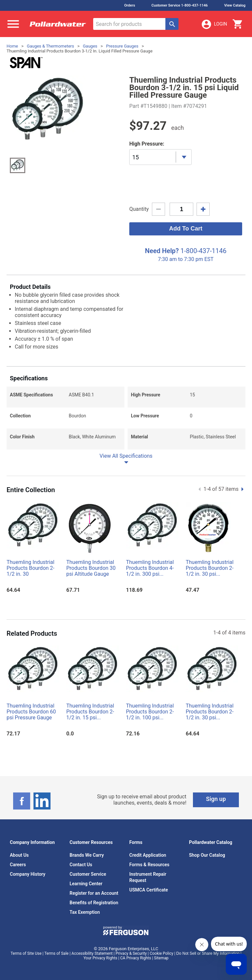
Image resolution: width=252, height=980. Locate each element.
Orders (129, 5)
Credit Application (148, 855)
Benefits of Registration (94, 903)
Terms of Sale (56, 953)
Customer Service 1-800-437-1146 (180, 5)
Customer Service (88, 874)
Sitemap (161, 958)
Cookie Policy (161, 953)
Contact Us (81, 865)
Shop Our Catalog (207, 855)
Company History (28, 874)
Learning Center (86, 884)
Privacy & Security (131, 953)
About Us (19, 855)
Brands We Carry (87, 855)
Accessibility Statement (92, 953)
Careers (18, 865)
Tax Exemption (85, 912)
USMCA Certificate (149, 890)
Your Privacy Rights (101, 958)
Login (214, 24)
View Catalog (235, 5)
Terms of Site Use (26, 953)
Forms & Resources (149, 865)
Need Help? (162, 251)
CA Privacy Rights (136, 958)
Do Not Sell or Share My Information (208, 953)
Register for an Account (94, 893)
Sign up (216, 799)
